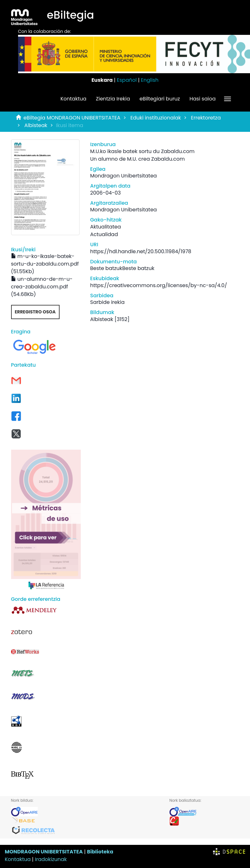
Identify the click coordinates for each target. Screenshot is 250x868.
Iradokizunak (51, 859)
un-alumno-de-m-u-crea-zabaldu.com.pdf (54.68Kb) (42, 287)
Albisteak (36, 125)
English (150, 80)
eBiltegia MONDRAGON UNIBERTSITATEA (72, 118)
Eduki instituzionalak (156, 118)
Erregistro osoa (35, 312)
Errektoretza (206, 118)
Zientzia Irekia (113, 99)
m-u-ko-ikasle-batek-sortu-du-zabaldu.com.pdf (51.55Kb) (45, 264)
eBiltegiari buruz (160, 99)
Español (127, 80)
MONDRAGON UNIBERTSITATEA (44, 852)
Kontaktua (74, 99)
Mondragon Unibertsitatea (124, 176)
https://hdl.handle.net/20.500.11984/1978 (141, 251)
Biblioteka (100, 852)
